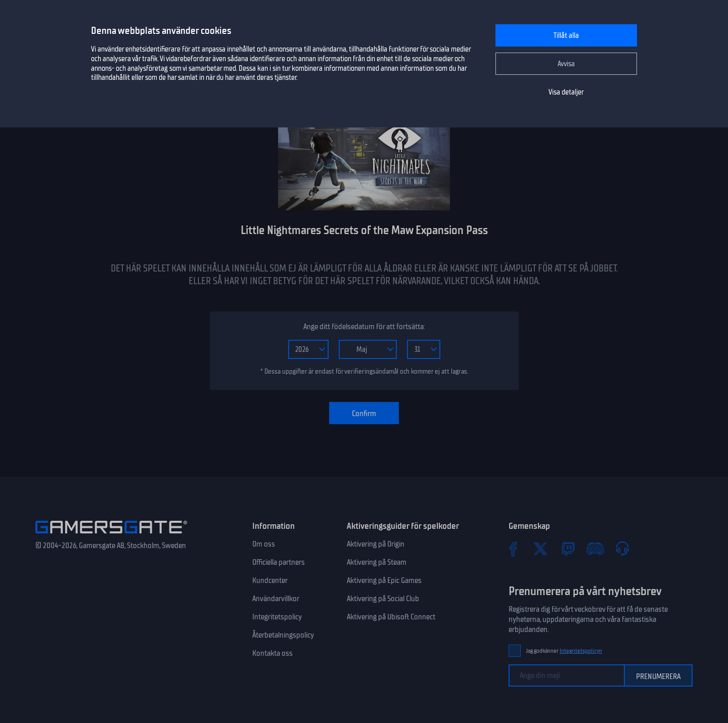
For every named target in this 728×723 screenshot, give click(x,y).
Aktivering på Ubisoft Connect (391, 617)
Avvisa (566, 64)
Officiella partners (279, 562)
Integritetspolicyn (581, 651)
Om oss (264, 544)
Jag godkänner (564, 651)
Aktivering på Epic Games (384, 580)
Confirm (364, 414)
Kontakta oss (272, 653)
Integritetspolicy (277, 617)
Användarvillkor (276, 599)
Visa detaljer (566, 92)
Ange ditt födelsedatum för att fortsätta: (364, 327)
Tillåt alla (566, 36)
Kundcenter (270, 580)
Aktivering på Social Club (383, 599)
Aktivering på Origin (376, 544)
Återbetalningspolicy (283, 635)
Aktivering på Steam (377, 562)
